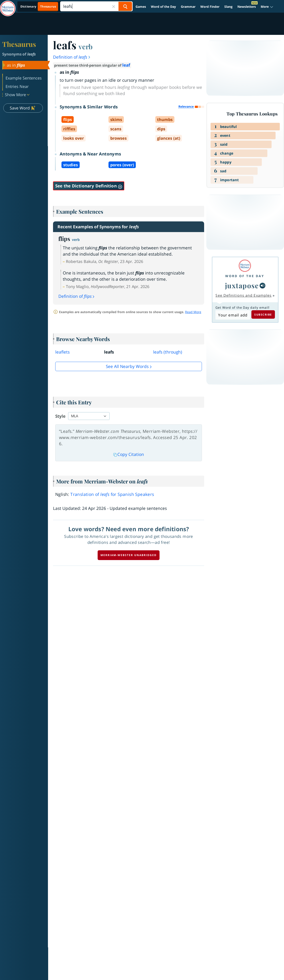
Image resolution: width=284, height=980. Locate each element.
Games (141, 7)
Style (60, 416)
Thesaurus (19, 44)
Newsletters (247, 7)
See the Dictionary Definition (89, 186)
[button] (267, 7)
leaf (126, 65)
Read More (193, 312)
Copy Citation (129, 454)
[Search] (96, 6)
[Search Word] (125, 6)
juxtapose (242, 285)
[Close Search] (114, 6)
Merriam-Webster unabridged (129, 555)
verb (86, 46)
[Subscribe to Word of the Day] (233, 315)
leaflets (62, 352)
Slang (228, 7)
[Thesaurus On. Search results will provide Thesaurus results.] (38, 7)
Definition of (72, 57)
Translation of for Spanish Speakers (112, 494)
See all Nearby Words (127, 366)
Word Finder (210, 7)
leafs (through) (168, 352)
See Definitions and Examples (244, 295)
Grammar (188, 7)
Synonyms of (19, 54)
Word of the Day (163, 7)
